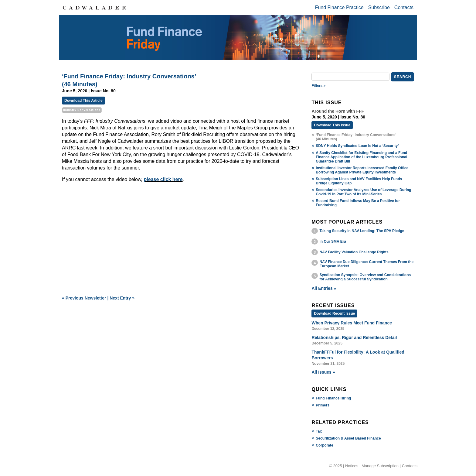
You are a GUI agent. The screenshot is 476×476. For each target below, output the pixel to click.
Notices (352, 466)
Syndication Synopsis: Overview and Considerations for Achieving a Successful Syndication (365, 277)
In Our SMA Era (333, 241)
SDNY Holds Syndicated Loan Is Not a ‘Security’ (357, 146)
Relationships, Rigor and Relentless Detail (354, 337)
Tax (319, 431)
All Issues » (323, 372)
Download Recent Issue (334, 313)
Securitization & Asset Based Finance (348, 438)
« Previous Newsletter (84, 298)
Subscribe (379, 7)
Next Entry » (122, 298)
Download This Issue (332, 125)
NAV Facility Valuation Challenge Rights (354, 252)
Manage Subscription (380, 466)
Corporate (324, 445)
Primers (323, 405)
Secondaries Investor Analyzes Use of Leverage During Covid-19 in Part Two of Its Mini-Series (363, 192)
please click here (163, 179)
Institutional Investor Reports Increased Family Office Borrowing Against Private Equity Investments (362, 170)
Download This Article (83, 101)
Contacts (404, 7)
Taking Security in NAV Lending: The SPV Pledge (362, 231)
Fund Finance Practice (339, 7)
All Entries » (324, 288)
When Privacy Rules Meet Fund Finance (352, 323)
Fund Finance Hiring (333, 398)
